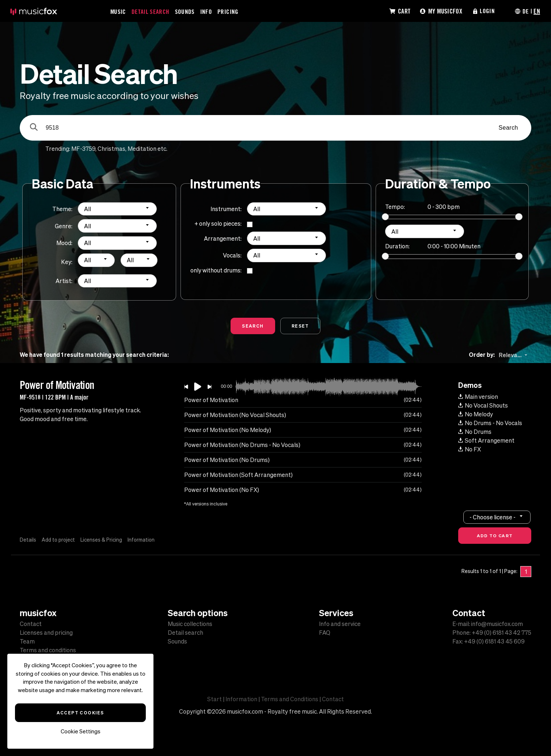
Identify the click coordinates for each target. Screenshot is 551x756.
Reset (300, 326)
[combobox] (117, 209)
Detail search (185, 633)
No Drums (475, 432)
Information (143, 540)
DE (525, 11)
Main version (478, 397)
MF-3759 (83, 149)
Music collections (190, 624)
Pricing (228, 11)
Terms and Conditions (290, 699)
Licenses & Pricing (103, 540)
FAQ (325, 633)
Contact (31, 624)
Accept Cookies (80, 713)
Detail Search (151, 11)
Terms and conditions (48, 650)
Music (118, 11)
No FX (470, 449)
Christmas (111, 149)
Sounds (185, 11)
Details (28, 540)
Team (27, 641)
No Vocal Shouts (483, 405)
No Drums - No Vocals (490, 423)
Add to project (59, 540)
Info (206, 11)
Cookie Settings (81, 731)
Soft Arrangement (486, 440)
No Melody (476, 414)
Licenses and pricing (46, 633)
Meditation (142, 149)
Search (508, 128)
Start (214, 699)
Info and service (340, 624)
